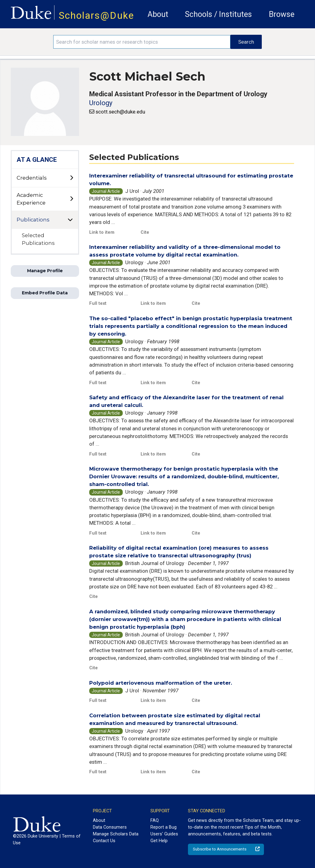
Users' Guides (164, 834)
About (158, 14)
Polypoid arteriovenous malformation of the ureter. (161, 683)
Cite (145, 232)
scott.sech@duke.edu (120, 112)
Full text (98, 303)
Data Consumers (110, 827)
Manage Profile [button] (45, 271)
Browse (282, 14)
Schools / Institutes (218, 14)
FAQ (155, 820)
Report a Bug (163, 827)
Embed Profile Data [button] (45, 293)
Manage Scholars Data (116, 834)
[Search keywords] (142, 42)
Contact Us (104, 841)
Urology (101, 103)
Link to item (102, 232)
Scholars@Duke (96, 16)
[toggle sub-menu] (71, 178)
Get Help (159, 841)
